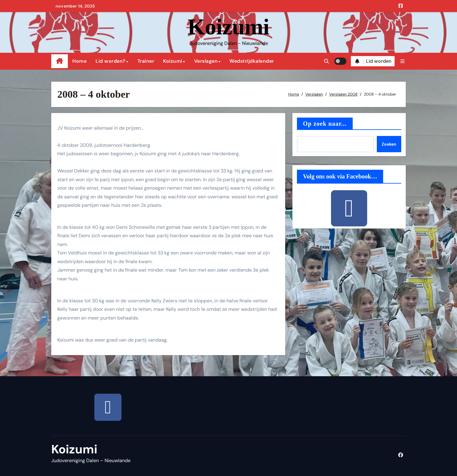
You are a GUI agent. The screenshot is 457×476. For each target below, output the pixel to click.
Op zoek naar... (325, 124)
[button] (402, 61)
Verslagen (206, 61)
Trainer (146, 61)
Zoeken (389, 144)
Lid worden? (111, 61)
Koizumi (228, 27)
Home (79, 61)
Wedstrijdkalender (252, 61)
